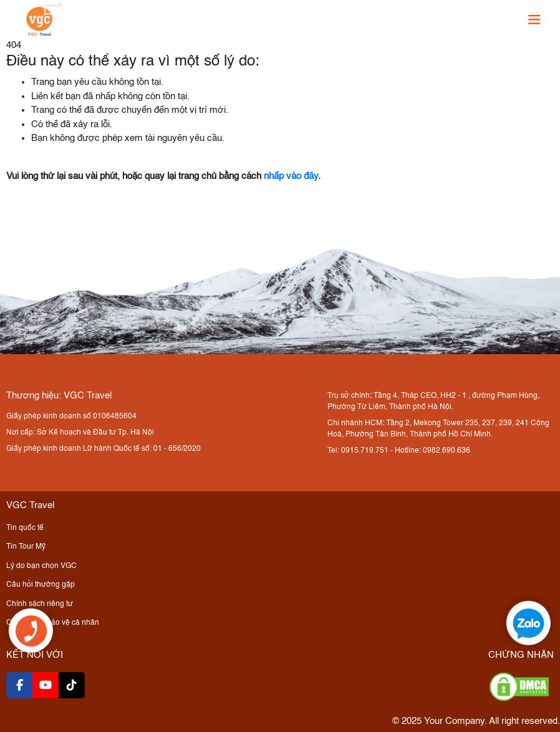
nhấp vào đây (291, 176)
